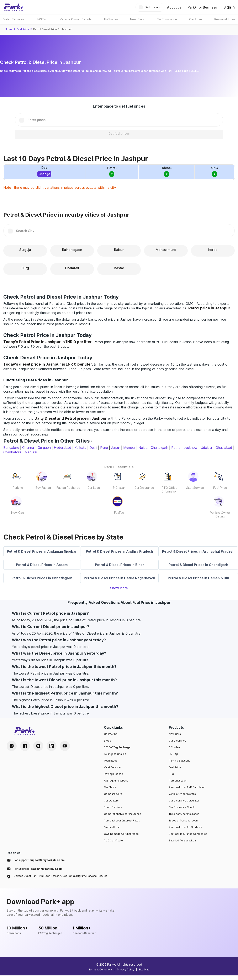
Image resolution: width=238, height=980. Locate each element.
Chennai (28, 448)
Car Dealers (111, 801)
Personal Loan (178, 781)
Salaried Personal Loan (183, 840)
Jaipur (116, 448)
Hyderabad (63, 448)
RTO (171, 774)
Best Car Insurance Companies (188, 834)
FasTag (119, 513)
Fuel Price (23, 29)
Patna (176, 448)
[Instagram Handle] (12, 746)
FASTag (173, 754)
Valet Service (195, 488)
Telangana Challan (115, 754)
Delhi (93, 448)
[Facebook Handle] (25, 746)
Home (9, 29)
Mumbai (129, 448)
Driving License (113, 774)
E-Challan (119, 488)
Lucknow (191, 448)
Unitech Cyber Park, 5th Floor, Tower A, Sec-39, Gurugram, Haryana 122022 (60, 876)
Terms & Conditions (101, 969)
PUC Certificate (113, 840)
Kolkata (80, 448)
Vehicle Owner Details (220, 514)
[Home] (14, 7)
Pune (104, 448)
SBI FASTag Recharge (117, 747)
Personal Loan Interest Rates (122, 821)
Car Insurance (144, 488)
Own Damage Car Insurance (121, 834)
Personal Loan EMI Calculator (187, 787)
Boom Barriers (113, 807)
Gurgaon (44, 448)
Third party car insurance (184, 814)
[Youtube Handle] (65, 746)
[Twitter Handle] (38, 746)
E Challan (174, 747)
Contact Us (111, 734)
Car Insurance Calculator (184, 801)
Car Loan (94, 488)
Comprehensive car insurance (123, 814)
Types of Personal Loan (183, 821)
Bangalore (11, 448)
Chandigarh (159, 448)
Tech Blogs (111, 761)
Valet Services (113, 767)
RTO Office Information (170, 489)
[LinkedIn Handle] (52, 746)
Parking (18, 488)
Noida (143, 448)
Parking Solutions (179, 761)
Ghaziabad (224, 448)
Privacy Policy (126, 969)
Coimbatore (12, 452)
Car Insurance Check (182, 807)
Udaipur (207, 448)
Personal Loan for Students (186, 827)
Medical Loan (112, 827)
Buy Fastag (43, 488)
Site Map (144, 969)
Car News (110, 787)
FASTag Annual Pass (116, 781)
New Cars (18, 513)
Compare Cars (113, 794)
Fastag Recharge (68, 488)
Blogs (107, 741)
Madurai (31, 452)
